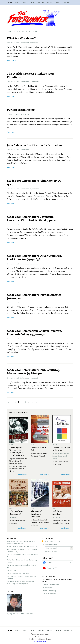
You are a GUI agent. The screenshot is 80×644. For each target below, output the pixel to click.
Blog (32, 2)
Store (25, 2)
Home (10, 2)
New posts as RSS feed (52, 541)
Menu (17, 2)
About (50, 2)
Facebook (50, 562)
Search (58, 2)
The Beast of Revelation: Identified (36, 514)
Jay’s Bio (41, 2)
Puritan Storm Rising (49, 591)
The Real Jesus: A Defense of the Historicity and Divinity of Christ (17, 451)
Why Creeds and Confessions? (17, 513)
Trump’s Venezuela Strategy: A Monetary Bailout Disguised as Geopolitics (20, 583)
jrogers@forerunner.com (40, 641)
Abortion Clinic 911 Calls (39, 449)
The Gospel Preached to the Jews (18, 573)
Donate (67, 631)
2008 (17, 43)
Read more (11, 60)
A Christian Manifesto (57, 513)
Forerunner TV (52, 568)
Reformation (25, 43)
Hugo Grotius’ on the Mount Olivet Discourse (22, 547)
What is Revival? (48, 588)
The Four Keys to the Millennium (61, 449)
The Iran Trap (11, 570)
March (11, 43)
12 (33, 402)
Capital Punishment (49, 594)
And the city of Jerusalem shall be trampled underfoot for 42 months (21, 542)
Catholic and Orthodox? (51, 585)
